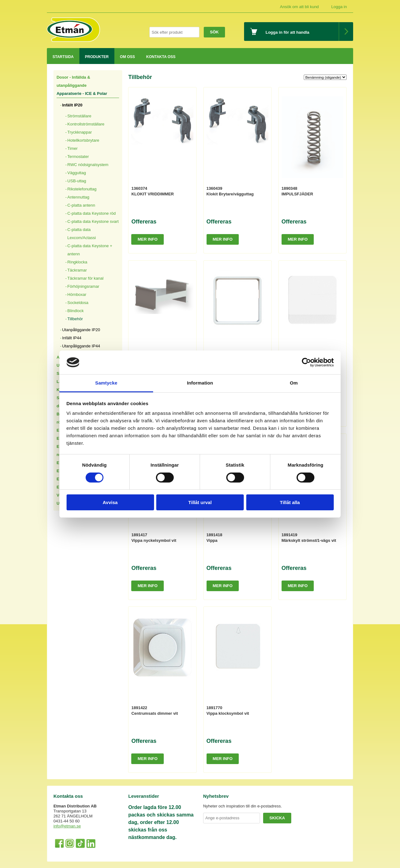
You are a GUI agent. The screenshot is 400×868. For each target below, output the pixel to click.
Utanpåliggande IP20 (81, 330)
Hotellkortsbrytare (83, 140)
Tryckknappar (80, 132)
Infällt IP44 (72, 338)
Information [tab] (200, 383)
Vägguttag (77, 173)
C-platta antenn (81, 205)
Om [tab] (294, 383)
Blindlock (76, 311)
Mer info (147, 239)
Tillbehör (75, 319)
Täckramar (77, 270)
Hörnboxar (77, 294)
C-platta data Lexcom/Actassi (82, 234)
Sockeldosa (78, 303)
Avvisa (110, 502)
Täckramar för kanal (86, 278)
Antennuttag (78, 197)
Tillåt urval (200, 502)
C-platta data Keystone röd (92, 213)
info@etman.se (67, 826)
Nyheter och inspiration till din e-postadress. (242, 806)
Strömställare (80, 116)
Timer (73, 148)
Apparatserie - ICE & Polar (82, 93)
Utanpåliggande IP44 (81, 346)
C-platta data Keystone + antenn (90, 250)
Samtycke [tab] (106, 383)
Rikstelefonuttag (82, 189)
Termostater (78, 157)
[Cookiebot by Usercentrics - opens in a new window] (306, 362)
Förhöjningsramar (83, 286)
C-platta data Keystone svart (93, 221)
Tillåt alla (290, 502)
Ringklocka (77, 262)
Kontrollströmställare (86, 124)
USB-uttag (77, 181)
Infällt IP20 (72, 105)
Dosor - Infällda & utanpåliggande (73, 81)
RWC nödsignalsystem (88, 165)
